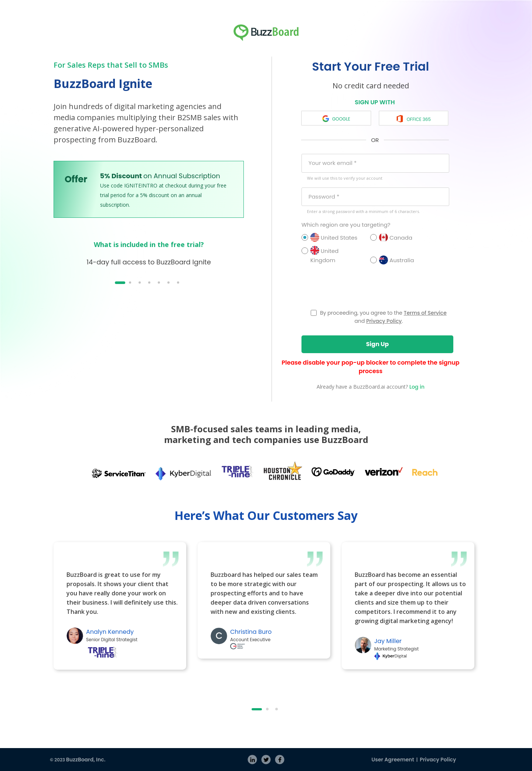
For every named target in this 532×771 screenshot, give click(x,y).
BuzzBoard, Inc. (86, 760)
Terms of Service (425, 313)
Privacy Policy (384, 321)
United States (333, 237)
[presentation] (358, 289)
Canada (402, 237)
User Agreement (393, 760)
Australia (402, 260)
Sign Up (378, 344)
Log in (417, 387)
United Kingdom (333, 255)
